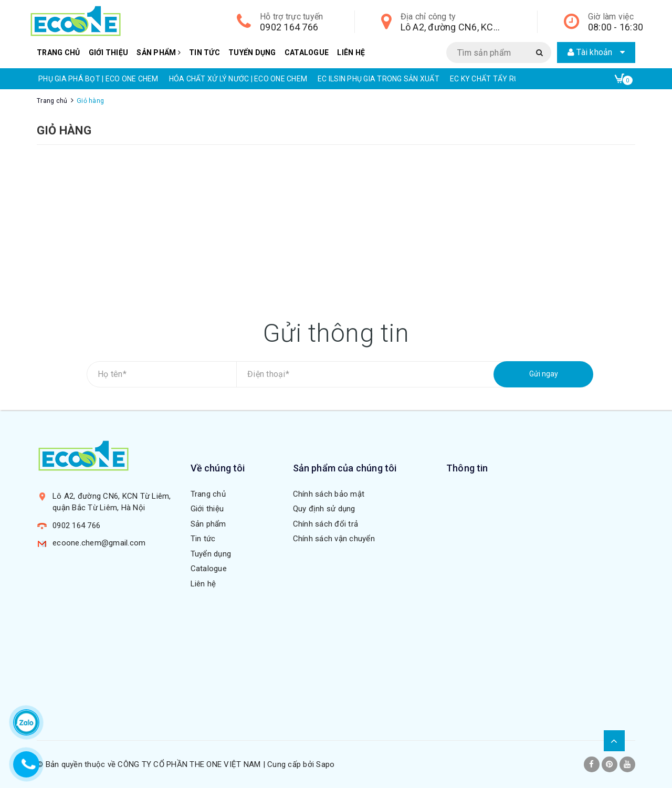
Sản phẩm (159, 52)
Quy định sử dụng (324, 509)
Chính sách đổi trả (326, 524)
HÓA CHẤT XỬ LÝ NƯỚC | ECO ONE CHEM (238, 79)
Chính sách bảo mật (329, 494)
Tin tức (204, 52)
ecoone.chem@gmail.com (99, 543)
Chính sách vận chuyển (334, 539)
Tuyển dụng (252, 52)
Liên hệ (351, 52)
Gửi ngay (544, 374)
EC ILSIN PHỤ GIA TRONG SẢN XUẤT (379, 79)
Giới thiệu (109, 52)
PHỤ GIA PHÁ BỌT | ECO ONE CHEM (98, 79)
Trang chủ (58, 52)
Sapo (325, 764)
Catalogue (307, 52)
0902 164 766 (289, 27)
